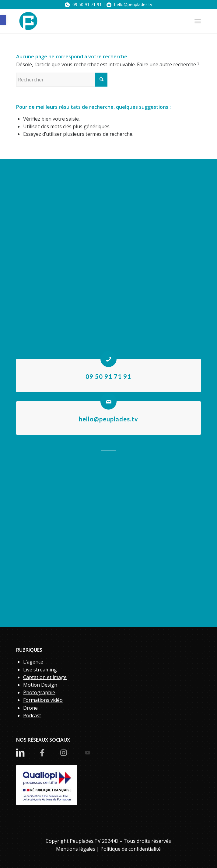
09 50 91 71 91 (83, 4)
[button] (3, 20)
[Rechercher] (62, 80)
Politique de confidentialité (131, 849)
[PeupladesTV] (90, 21)
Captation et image (45, 677)
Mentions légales (76, 849)
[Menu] (198, 21)
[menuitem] (198, 21)
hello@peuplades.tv (129, 4)
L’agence (33, 662)
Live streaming (40, 670)
